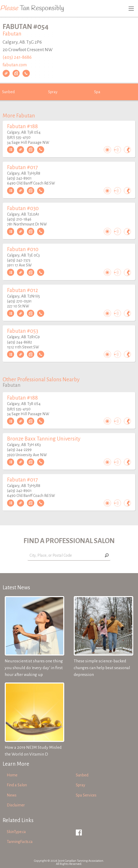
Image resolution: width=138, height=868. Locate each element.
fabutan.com (15, 65)
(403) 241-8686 (17, 57)
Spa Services (86, 795)
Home (12, 775)
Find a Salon (17, 785)
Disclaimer (16, 805)
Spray (53, 92)
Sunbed (8, 92)
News (12, 795)
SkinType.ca (16, 832)
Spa (97, 92)
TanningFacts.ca (20, 842)
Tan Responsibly (32, 8)
